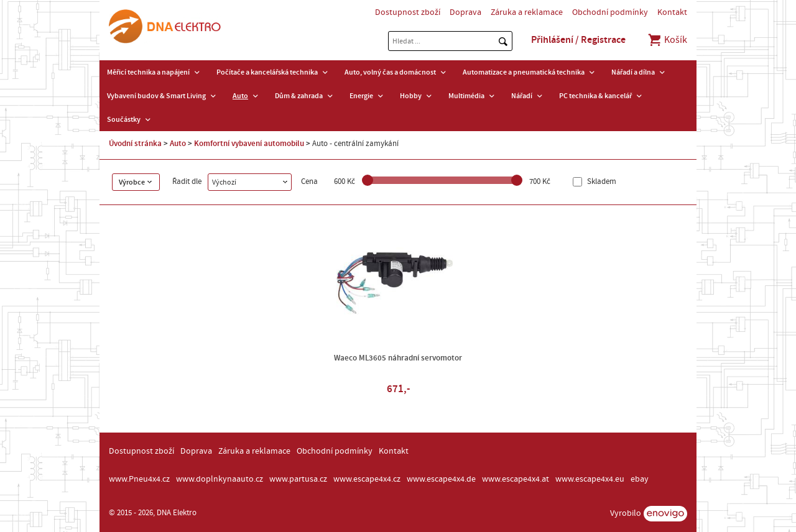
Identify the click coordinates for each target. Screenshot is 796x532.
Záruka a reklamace (527, 12)
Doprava (465, 12)
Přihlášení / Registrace (578, 40)
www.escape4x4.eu (590, 479)
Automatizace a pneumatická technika (524, 72)
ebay (640, 479)
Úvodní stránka (135, 144)
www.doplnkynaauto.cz (220, 479)
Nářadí (522, 96)
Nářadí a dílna (633, 72)
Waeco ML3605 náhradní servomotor (398, 358)
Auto (240, 96)
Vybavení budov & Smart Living (156, 96)
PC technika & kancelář (595, 96)
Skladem (601, 182)
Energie (361, 96)
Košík (667, 40)
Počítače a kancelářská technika (267, 72)
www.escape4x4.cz (367, 479)
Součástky (124, 119)
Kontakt (672, 12)
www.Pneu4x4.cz (139, 479)
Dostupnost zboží (408, 12)
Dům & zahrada (299, 96)
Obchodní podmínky (610, 12)
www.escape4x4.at (516, 479)
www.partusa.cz (298, 479)
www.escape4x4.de (441, 479)
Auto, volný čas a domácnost (390, 72)
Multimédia (466, 96)
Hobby (411, 96)
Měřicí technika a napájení (148, 72)
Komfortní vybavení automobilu (249, 144)
